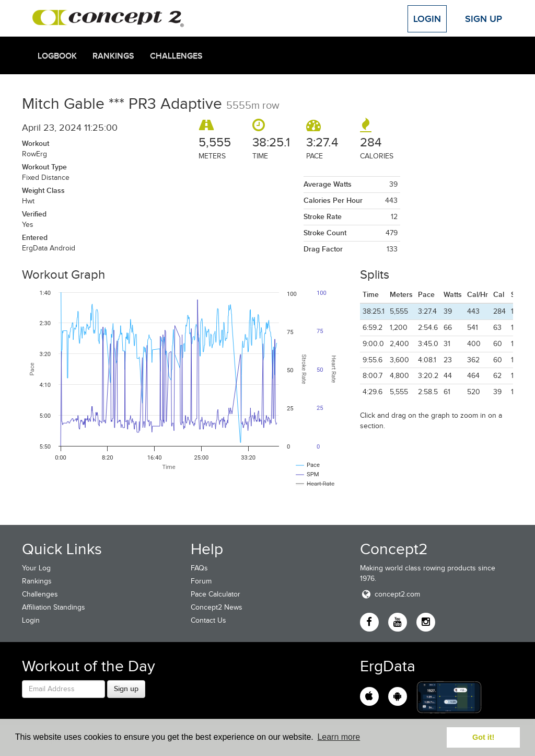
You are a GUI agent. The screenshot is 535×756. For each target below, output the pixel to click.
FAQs (199, 568)
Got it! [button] (483, 737)
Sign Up (484, 19)
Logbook (57, 56)
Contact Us (208, 620)
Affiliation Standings (54, 607)
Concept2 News (217, 607)
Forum (201, 581)
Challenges (176, 56)
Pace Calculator (216, 594)
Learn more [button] (339, 737)
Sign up (126, 689)
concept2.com (390, 594)
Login (427, 19)
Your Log (36, 568)
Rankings (113, 56)
